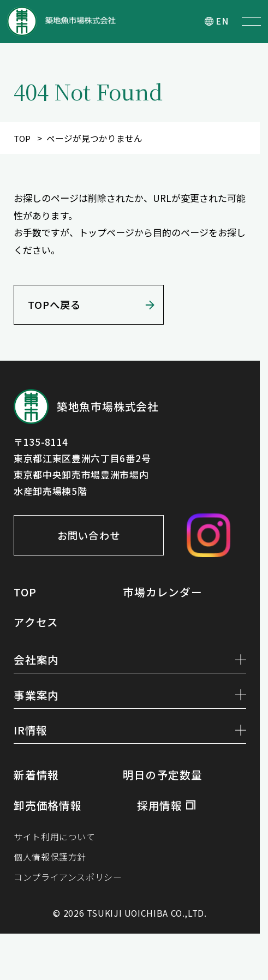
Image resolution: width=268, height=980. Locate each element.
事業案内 (130, 703)
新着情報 (37, 787)
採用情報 (161, 817)
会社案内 (130, 666)
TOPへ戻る (57, 308)
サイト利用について (57, 851)
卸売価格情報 (49, 817)
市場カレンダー (165, 597)
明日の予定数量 (165, 787)
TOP (22, 138)
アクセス (37, 627)
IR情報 (130, 741)
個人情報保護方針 (52, 872)
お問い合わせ (94, 540)
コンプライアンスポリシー (71, 894)
